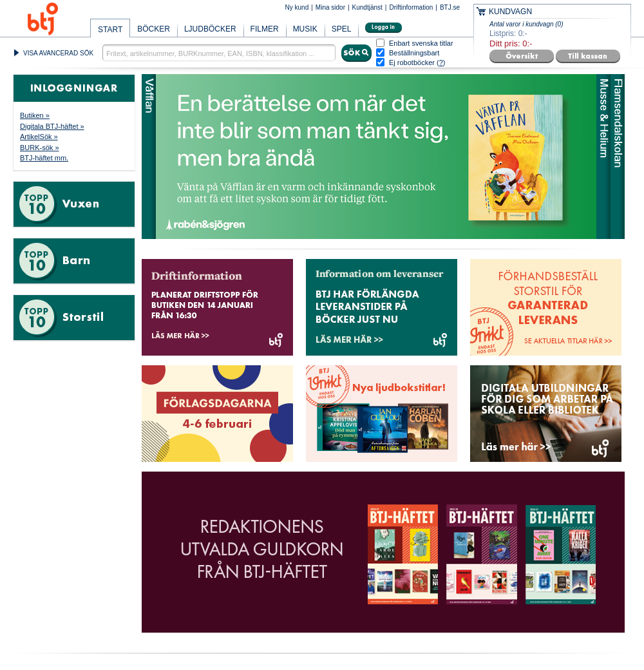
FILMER (265, 29)
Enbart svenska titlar (421, 43)
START (110, 30)
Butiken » (35, 115)
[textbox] (219, 53)
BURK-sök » (40, 148)
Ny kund (297, 7)
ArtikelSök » (39, 137)
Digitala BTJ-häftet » (52, 126)
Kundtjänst (367, 7)
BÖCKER (154, 29)
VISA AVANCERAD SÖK (58, 53)
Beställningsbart (414, 53)
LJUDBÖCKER (210, 29)
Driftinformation (411, 7)
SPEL (342, 29)
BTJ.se (450, 7)
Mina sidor (330, 7)
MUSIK (305, 29)
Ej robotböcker (412, 62)
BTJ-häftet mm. (44, 158)
